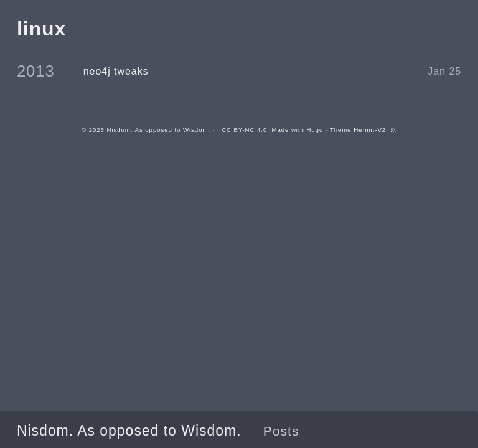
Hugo (315, 130)
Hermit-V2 (370, 130)
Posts (281, 431)
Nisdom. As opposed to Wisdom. (129, 431)
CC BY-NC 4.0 (244, 130)
